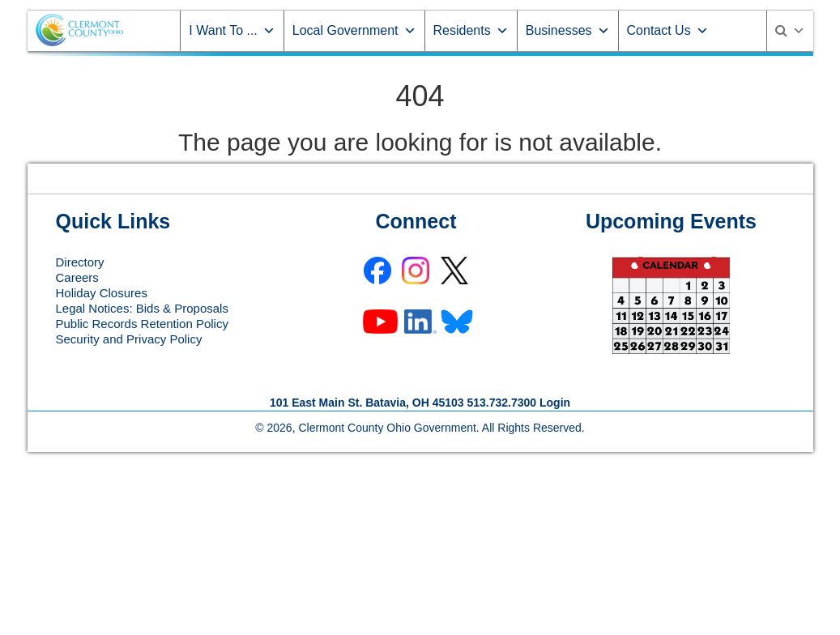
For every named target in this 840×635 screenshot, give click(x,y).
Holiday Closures (102, 293)
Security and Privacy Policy (129, 339)
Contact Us (668, 30)
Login (555, 403)
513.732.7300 (501, 403)
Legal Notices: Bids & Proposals (142, 308)
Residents (471, 30)
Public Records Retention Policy (142, 324)
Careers (77, 277)
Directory (80, 262)
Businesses (568, 30)
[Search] (790, 31)
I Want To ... (232, 30)
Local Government (354, 30)
